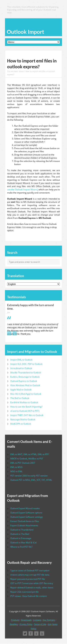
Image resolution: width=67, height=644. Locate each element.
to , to (27, 459)
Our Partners (49, 620)
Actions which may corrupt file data (30, 575)
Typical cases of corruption (30, 570)
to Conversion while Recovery (32, 583)
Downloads (26, 620)
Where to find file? (21, 547)
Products (15, 620)
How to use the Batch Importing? (26, 407)
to (26, 373)
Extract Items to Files (25, 521)
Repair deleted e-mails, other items (32, 588)
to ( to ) (25, 411)
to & (23, 543)
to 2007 (23, 463)
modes (25, 508)
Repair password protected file (28, 579)
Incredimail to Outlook (21, 368)
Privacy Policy (26, 624)
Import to (21, 360)
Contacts (37, 620)
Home (21, 71)
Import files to (27, 415)
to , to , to (29, 454)
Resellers (14, 624)
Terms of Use (40, 624)
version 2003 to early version (29, 476)
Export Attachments (24, 525)
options (26, 513)
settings (27, 517)
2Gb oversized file (25, 592)
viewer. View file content (29, 596)
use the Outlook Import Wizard (22, 190)
